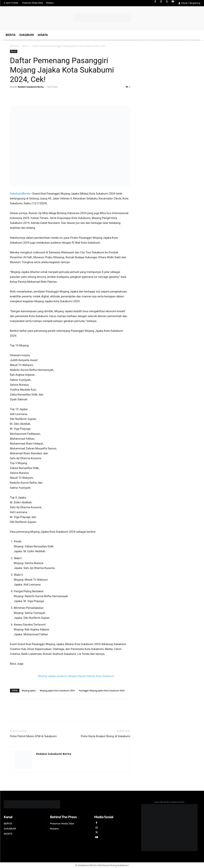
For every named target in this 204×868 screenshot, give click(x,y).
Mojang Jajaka (29, 690)
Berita (25, 46)
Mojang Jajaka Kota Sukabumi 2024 (57, 690)
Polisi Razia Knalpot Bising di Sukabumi (106, 736)
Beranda (14, 46)
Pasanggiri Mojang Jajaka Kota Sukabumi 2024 (102, 690)
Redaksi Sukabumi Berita (31, 87)
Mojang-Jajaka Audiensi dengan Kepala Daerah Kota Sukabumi (76, 676)
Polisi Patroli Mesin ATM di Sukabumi (33, 736)
